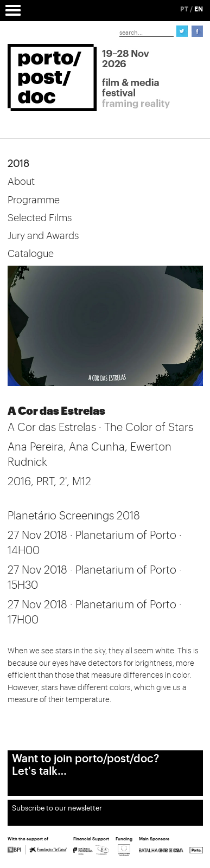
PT (184, 9)
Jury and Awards (43, 236)
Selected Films (40, 218)
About (21, 182)
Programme (34, 200)
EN (199, 9)
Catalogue (31, 254)
